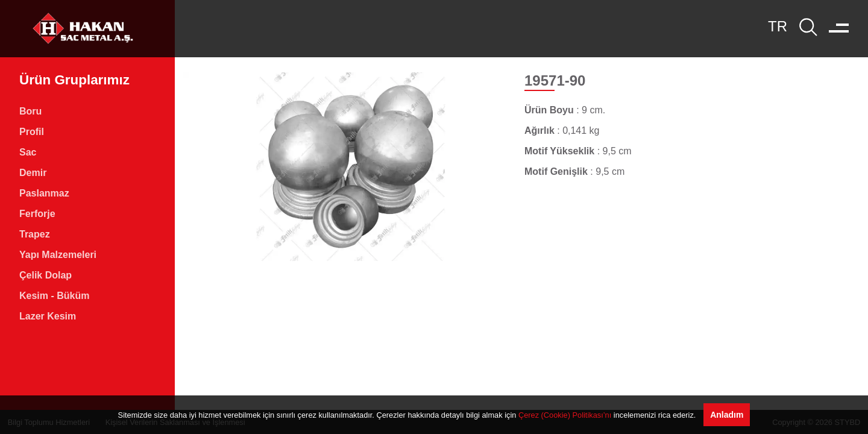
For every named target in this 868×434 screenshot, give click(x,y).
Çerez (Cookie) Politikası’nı (565, 415)
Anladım (727, 415)
